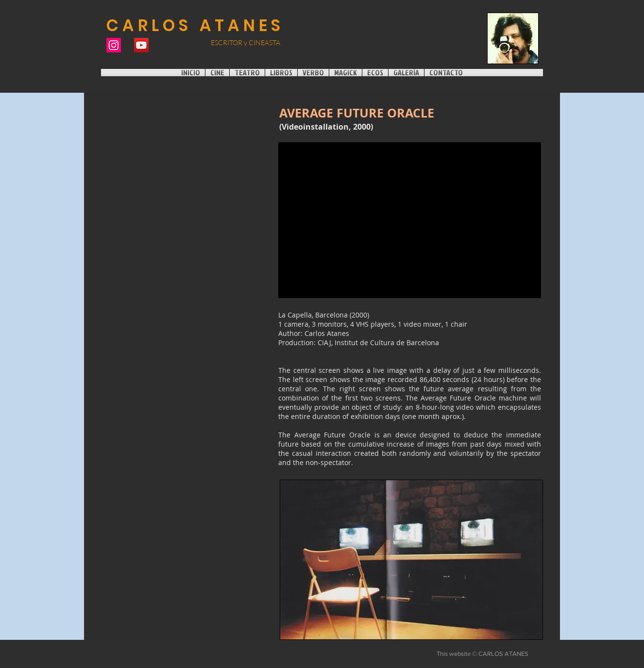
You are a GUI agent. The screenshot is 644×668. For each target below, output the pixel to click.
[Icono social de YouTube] (141, 45)
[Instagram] (114, 45)
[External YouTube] (410, 220)
